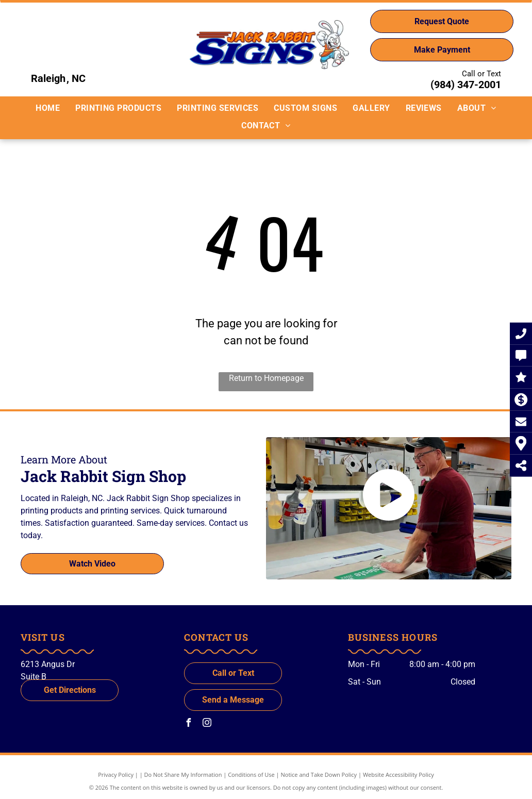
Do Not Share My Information (183, 775)
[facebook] (188, 724)
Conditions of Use (251, 775)
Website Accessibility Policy (398, 775)
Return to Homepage (266, 378)
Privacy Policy (116, 775)
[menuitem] (48, 108)
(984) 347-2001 (466, 85)
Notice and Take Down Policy (319, 775)
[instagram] (207, 724)
